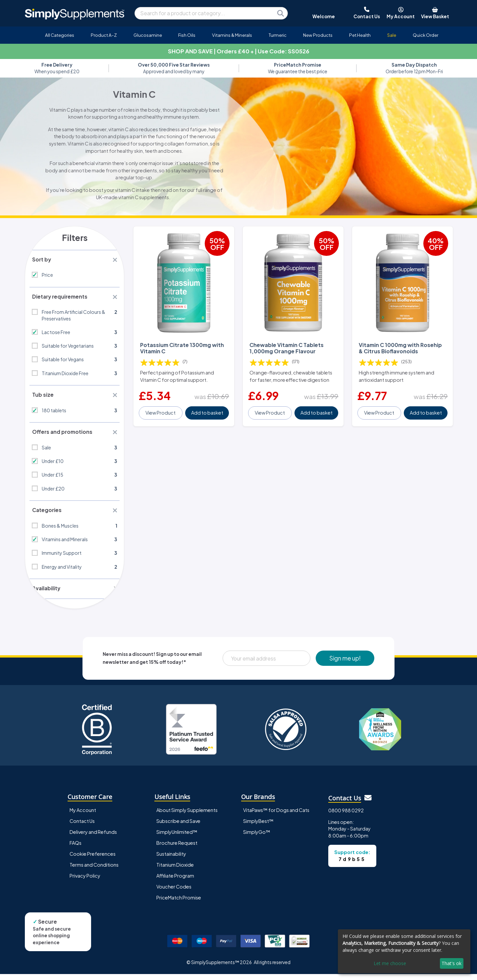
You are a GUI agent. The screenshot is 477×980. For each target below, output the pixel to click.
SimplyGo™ (257, 838)
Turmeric (278, 35)
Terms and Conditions (94, 871)
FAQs (76, 849)
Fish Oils (187, 35)
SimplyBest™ (258, 827)
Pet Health (360, 35)
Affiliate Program (175, 882)
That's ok (451, 963)
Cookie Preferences (93, 860)
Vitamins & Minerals (232, 35)
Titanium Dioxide (175, 871)
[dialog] (404, 951)
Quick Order (425, 35)
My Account (83, 816)
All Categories (60, 35)
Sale (392, 35)
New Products (318, 35)
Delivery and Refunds (93, 838)
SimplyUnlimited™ (177, 838)
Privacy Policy (85, 882)
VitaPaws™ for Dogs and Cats (276, 816)
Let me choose (390, 963)
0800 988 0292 (346, 817)
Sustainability (171, 860)
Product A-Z (104, 35)
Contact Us (82, 827)
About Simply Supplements (187, 816)
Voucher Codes (174, 893)
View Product (161, 408)
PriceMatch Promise (179, 904)
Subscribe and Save (178, 827)
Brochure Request (177, 849)
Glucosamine (148, 35)
